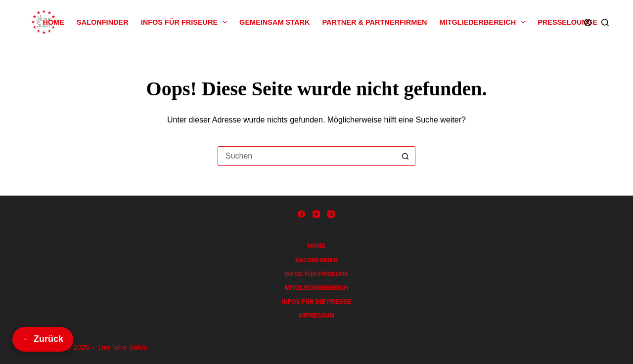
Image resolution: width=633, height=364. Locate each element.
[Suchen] (605, 22)
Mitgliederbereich (485, 22)
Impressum (317, 316)
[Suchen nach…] (307, 156)
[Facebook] (301, 214)
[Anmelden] (588, 22)
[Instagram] (331, 214)
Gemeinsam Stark (274, 22)
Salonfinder (103, 22)
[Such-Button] (406, 156)
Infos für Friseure (186, 22)
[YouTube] (316, 214)
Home (54, 22)
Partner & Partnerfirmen (374, 22)
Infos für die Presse (316, 302)
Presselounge (567, 22)
